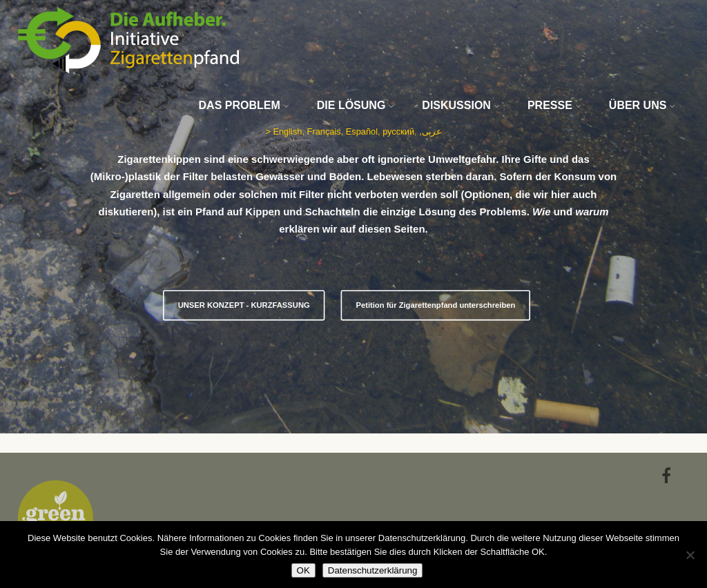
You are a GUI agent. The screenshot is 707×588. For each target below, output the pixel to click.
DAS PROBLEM (244, 105)
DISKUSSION (461, 105)
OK (303, 570)
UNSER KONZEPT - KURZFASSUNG (244, 305)
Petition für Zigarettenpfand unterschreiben (435, 305)
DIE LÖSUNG (356, 105)
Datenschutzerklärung (373, 570)
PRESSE (554, 105)
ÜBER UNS (642, 105)
